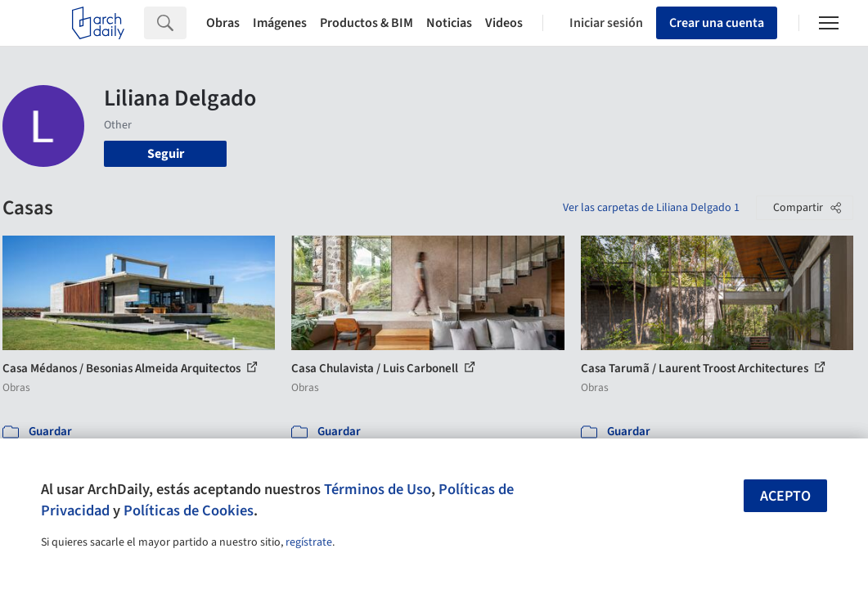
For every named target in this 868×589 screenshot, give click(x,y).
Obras (223, 23)
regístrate (309, 542)
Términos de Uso (378, 489)
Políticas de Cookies (189, 510)
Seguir (166, 154)
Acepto (785, 496)
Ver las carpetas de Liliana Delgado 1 (651, 208)
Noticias (449, 23)
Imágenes (280, 23)
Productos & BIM (367, 23)
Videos (504, 23)
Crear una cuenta (717, 23)
